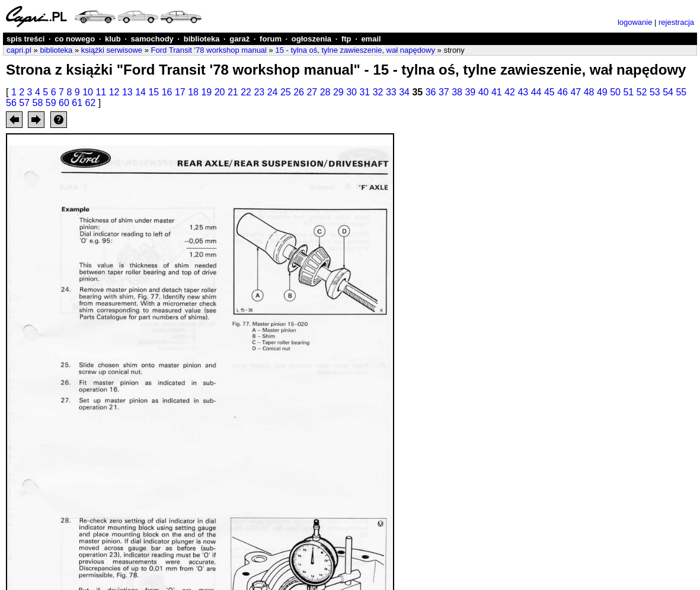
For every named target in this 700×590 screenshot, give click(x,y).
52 (642, 92)
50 (615, 92)
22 (246, 92)
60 (64, 103)
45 (549, 92)
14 (140, 92)
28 (325, 92)
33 (391, 92)
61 (77, 103)
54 (668, 92)
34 (404, 92)
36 (431, 92)
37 (444, 92)
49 (602, 92)
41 (497, 92)
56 (11, 103)
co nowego (75, 39)
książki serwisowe (112, 50)
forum (271, 39)
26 (299, 92)
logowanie (635, 22)
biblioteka (202, 39)
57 (24, 103)
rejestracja (676, 22)
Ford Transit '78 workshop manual (209, 50)
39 (470, 92)
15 (154, 92)
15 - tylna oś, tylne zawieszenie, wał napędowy (355, 50)
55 (681, 92)
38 (457, 92)
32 (378, 92)
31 (365, 92)
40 (484, 92)
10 (88, 92)
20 (220, 92)
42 (510, 92)
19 (206, 92)
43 (523, 92)
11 (101, 92)
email (371, 39)
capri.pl (19, 50)
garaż (239, 39)
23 (259, 92)
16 (167, 92)
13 (127, 92)
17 (180, 92)
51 (628, 92)
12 (114, 92)
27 (312, 92)
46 (562, 92)
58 (38, 103)
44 (536, 92)
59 (51, 103)
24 (273, 92)
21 (233, 92)
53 (655, 92)
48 (589, 92)
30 (351, 92)
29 (338, 92)
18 (193, 92)
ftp (346, 39)
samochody (152, 39)
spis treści (25, 39)
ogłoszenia (311, 39)
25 (286, 92)
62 (91, 103)
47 (576, 92)
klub (113, 39)
